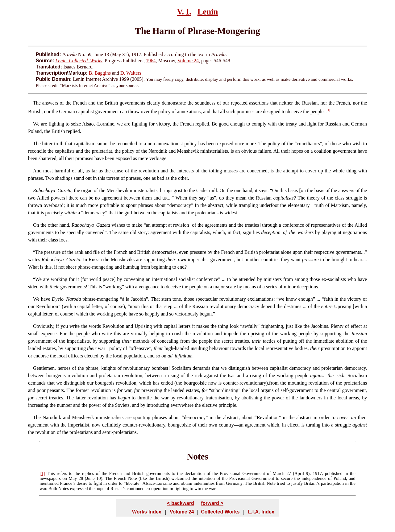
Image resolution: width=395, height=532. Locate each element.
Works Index (147, 512)
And (37, 171)
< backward (181, 503)
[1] (328, 110)
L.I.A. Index (261, 512)
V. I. (184, 12)
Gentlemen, (44, 368)
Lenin (208, 12)
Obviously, (44, 326)
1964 (151, 61)
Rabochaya (44, 190)
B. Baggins (100, 73)
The (37, 103)
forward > (212, 503)
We (36, 124)
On (36, 225)
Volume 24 (188, 61)
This (51, 473)
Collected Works (220, 512)
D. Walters (131, 73)
